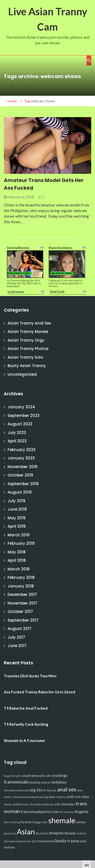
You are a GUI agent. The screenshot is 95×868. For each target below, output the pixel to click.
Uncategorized (22, 374)
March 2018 (19, 569)
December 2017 (22, 594)
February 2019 (21, 543)
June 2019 (17, 509)
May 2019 (17, 518)
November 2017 (22, 603)
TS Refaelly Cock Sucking (26, 724)
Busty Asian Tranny (27, 366)
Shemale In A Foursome (24, 740)
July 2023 (17, 433)
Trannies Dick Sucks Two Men (30, 676)
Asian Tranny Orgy (26, 340)
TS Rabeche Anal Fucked (26, 708)
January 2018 (21, 586)
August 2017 (20, 629)
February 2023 (22, 450)
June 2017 (17, 646)
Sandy (8, 804)
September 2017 (23, 620)
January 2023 (21, 458)
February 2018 (21, 577)
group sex (10, 833)
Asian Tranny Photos (28, 349)
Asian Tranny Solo (25, 357)
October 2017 (20, 612)
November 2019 (23, 467)
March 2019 (19, 535)
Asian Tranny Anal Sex (29, 323)
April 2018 (17, 560)
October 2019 (20, 475)
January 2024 (21, 407)
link (91, 788)
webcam (46, 782)
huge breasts (12, 776)
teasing (35, 782)
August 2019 (20, 492)
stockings (60, 775)
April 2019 (17, 526)
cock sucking (12, 822)
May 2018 (17, 552)
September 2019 (23, 484)
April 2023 (17, 441)
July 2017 (16, 637)
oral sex (9, 847)
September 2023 (24, 416)
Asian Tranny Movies (28, 332)
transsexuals (16, 782)
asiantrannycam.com (36, 776)
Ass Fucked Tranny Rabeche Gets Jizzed (40, 692)
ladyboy (59, 782)
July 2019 (16, 501)
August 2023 (20, 424)
